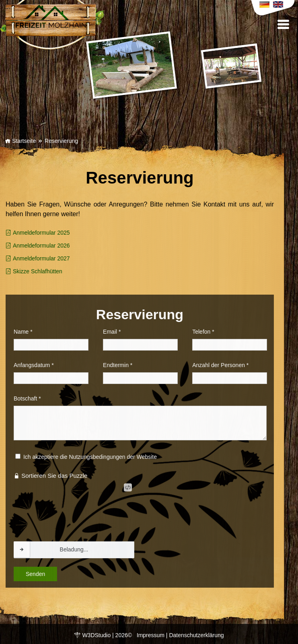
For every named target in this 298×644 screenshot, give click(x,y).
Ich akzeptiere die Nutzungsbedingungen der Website (75, 457)
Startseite (20, 141)
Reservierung (61, 141)
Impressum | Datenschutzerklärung (180, 635)
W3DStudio (96, 635)
